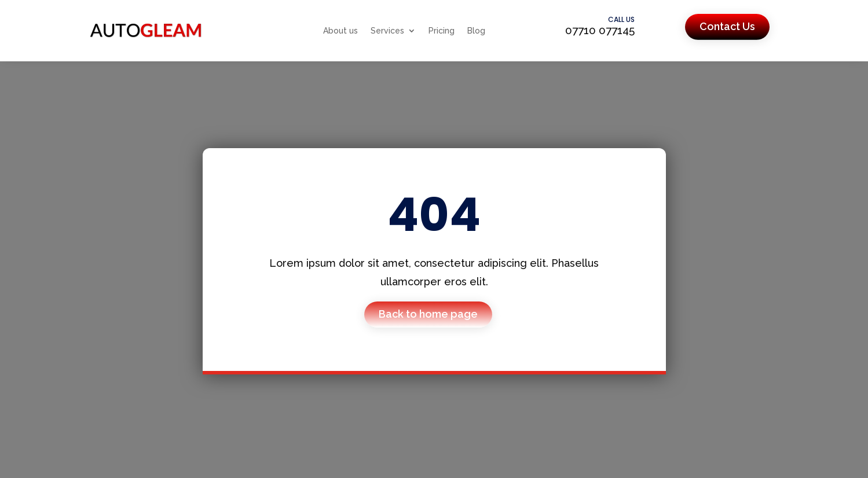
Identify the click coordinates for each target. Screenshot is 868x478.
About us (340, 31)
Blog (476, 31)
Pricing (442, 31)
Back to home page (428, 314)
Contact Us (727, 26)
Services (387, 31)
